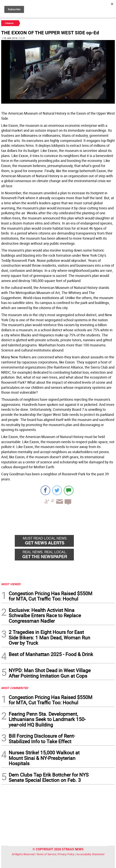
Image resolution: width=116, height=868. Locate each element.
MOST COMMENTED (15, 688)
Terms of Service (46, 854)
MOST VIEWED (11, 584)
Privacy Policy (66, 854)
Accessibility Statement (90, 854)
